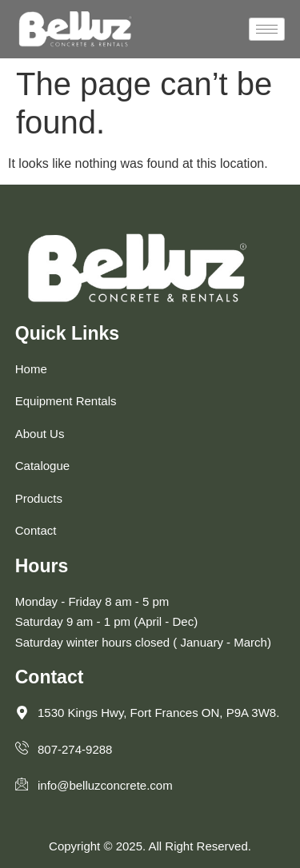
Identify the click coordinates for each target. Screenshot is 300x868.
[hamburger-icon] (267, 29)
